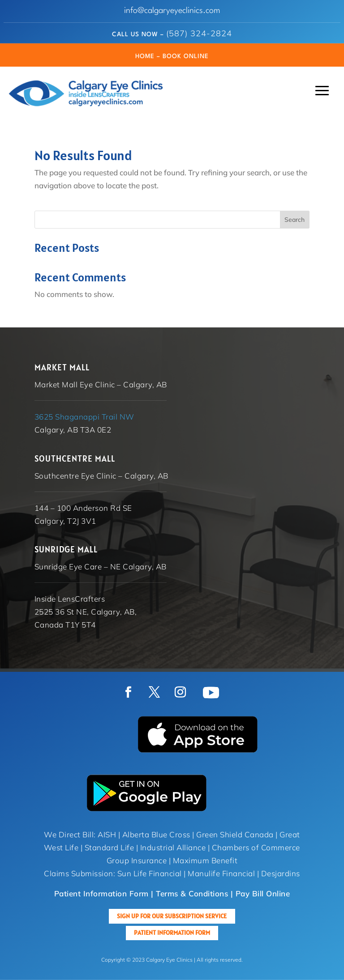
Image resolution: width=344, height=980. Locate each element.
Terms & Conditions (192, 893)
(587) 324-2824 (199, 33)
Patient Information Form (172, 933)
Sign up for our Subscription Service (172, 916)
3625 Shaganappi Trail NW (84, 417)
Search (295, 220)
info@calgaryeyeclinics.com (172, 11)
